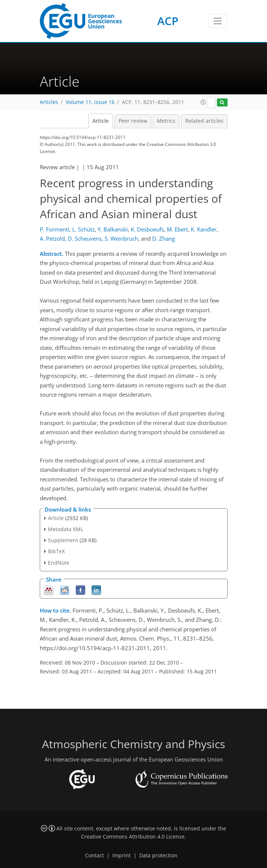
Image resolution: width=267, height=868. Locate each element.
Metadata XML (66, 529)
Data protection (158, 855)
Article (101, 121)
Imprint (122, 855)
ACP (168, 21)
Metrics (166, 121)
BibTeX (56, 551)
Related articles (204, 121)
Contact (94, 855)
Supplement (63, 540)
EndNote (59, 563)
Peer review (133, 121)
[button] (203, 102)
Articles (49, 102)
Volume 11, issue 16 (90, 102)
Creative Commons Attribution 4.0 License (133, 837)
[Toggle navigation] (218, 21)
